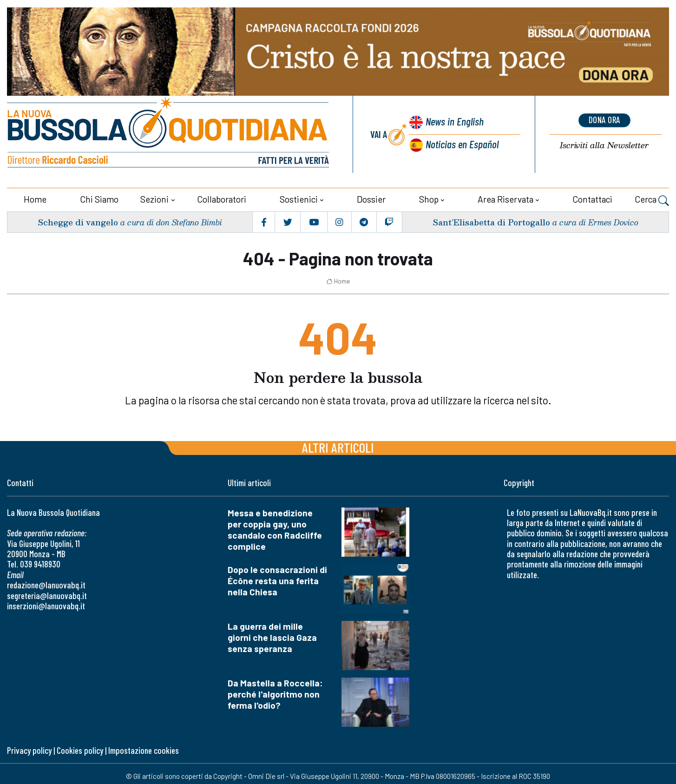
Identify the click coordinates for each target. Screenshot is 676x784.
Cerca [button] (652, 199)
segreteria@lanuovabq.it (47, 594)
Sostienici (299, 198)
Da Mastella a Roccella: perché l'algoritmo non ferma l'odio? (275, 693)
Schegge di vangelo (78, 221)
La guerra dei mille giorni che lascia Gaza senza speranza (272, 636)
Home (35, 198)
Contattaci (592, 198)
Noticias (462, 143)
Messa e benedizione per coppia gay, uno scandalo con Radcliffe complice (275, 528)
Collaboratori (222, 198)
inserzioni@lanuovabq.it (46, 605)
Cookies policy (80, 749)
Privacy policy (29, 749)
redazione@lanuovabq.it (46, 584)
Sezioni (154, 198)
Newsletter (604, 145)
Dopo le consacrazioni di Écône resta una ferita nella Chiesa (277, 579)
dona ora (604, 120)
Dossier (371, 198)
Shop (429, 198)
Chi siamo (99, 198)
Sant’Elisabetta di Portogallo (490, 221)
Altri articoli (338, 446)
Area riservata (505, 198)
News (453, 122)
